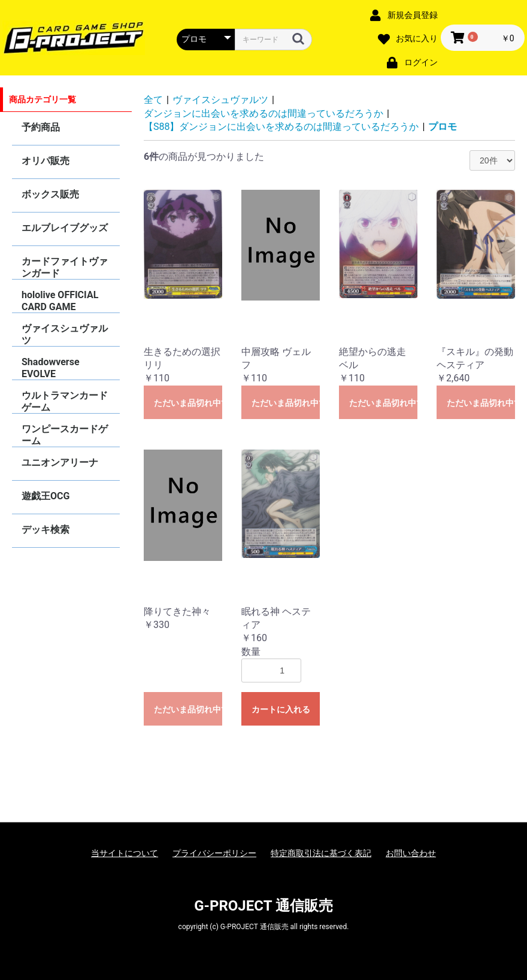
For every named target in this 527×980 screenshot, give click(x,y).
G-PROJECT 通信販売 (263, 906)
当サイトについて (125, 853)
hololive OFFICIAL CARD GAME (60, 301)
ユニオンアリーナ (60, 462)
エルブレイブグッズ (65, 228)
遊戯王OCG (46, 496)
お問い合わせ (411, 853)
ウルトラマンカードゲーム (65, 401)
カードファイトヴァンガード (65, 267)
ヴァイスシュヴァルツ (65, 334)
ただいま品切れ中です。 (188, 403)
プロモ (443, 127)
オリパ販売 (46, 161)
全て (153, 100)
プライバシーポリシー (214, 853)
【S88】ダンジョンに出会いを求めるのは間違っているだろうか (281, 127)
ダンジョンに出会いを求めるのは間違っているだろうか (263, 113)
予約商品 (41, 127)
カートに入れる (281, 709)
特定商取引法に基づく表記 (321, 853)
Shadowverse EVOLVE (51, 368)
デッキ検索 (46, 530)
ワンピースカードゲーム (65, 435)
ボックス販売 (50, 194)
